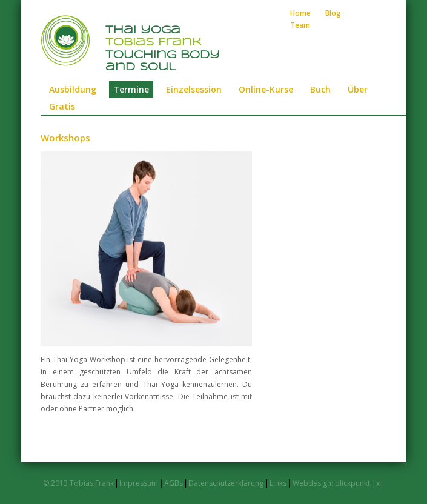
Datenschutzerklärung (226, 483)
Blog (333, 13)
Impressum (139, 483)
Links (279, 483)
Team (300, 25)
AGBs (174, 483)
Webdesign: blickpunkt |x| (338, 483)
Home (300, 13)
